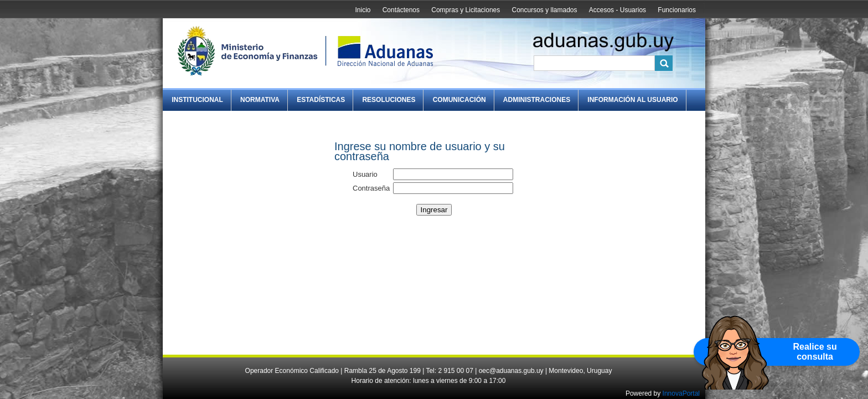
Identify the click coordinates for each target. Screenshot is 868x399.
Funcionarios (677, 10)
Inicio (363, 10)
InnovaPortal (681, 393)
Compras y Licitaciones (466, 10)
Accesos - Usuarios (618, 10)
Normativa (260, 100)
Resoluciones (389, 100)
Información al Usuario (632, 100)
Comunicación (459, 100)
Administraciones (537, 100)
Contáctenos (401, 10)
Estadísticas (321, 100)
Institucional (197, 100)
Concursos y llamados (544, 10)
